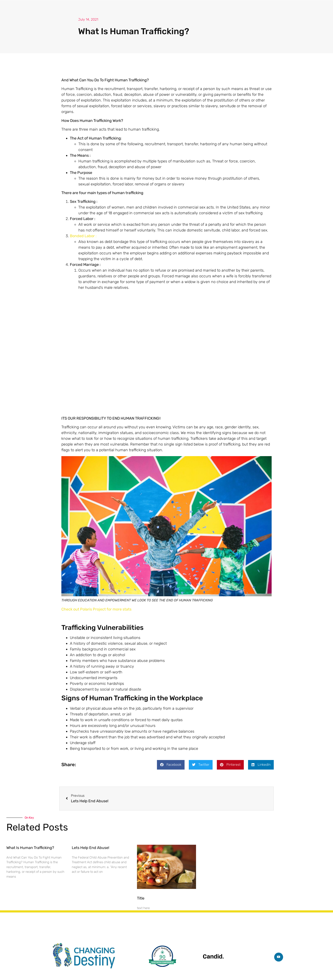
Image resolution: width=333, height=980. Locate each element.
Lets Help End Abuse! (90, 848)
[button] (171, 765)
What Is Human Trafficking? (30, 848)
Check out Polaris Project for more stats (96, 609)
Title (141, 898)
